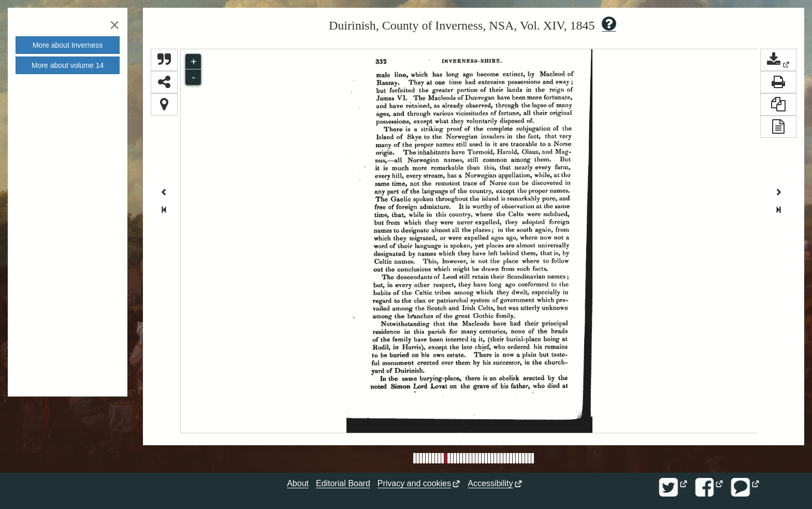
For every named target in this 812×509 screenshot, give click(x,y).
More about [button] (68, 45)
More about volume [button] (68, 65)
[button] (778, 60)
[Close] (114, 25)
